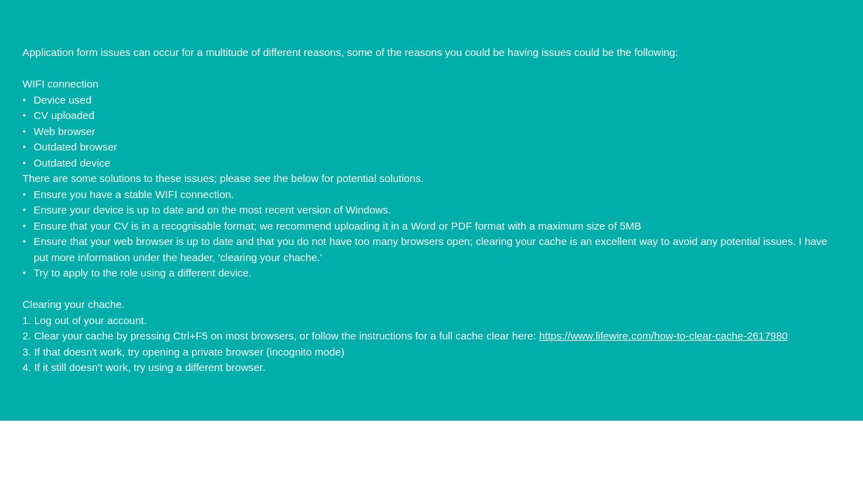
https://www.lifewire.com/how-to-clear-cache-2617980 (663, 336)
